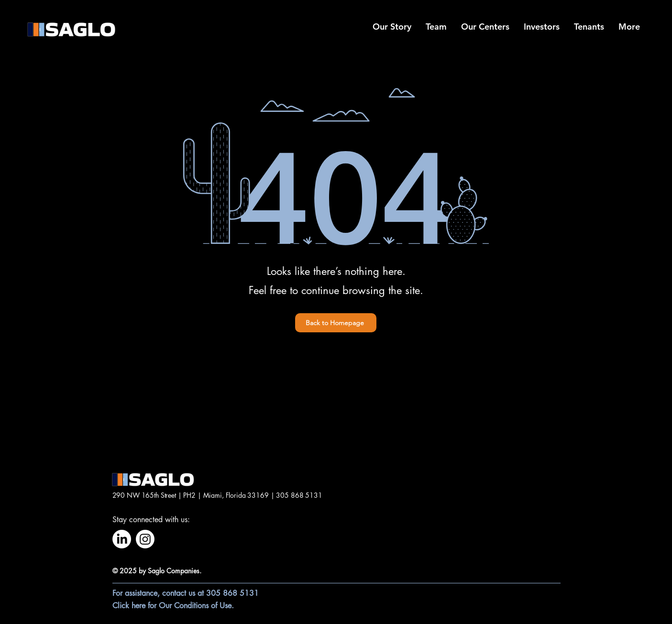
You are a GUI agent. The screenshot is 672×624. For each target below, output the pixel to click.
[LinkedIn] (122, 539)
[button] (485, 27)
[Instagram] (145, 539)
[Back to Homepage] (336, 323)
